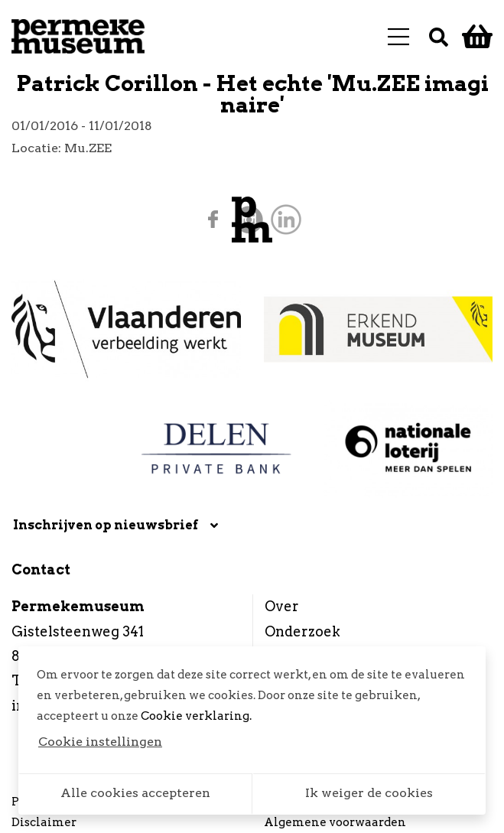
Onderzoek (302, 631)
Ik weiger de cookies (369, 793)
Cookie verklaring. (196, 716)
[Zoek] (439, 36)
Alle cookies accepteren (135, 793)
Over (282, 606)
